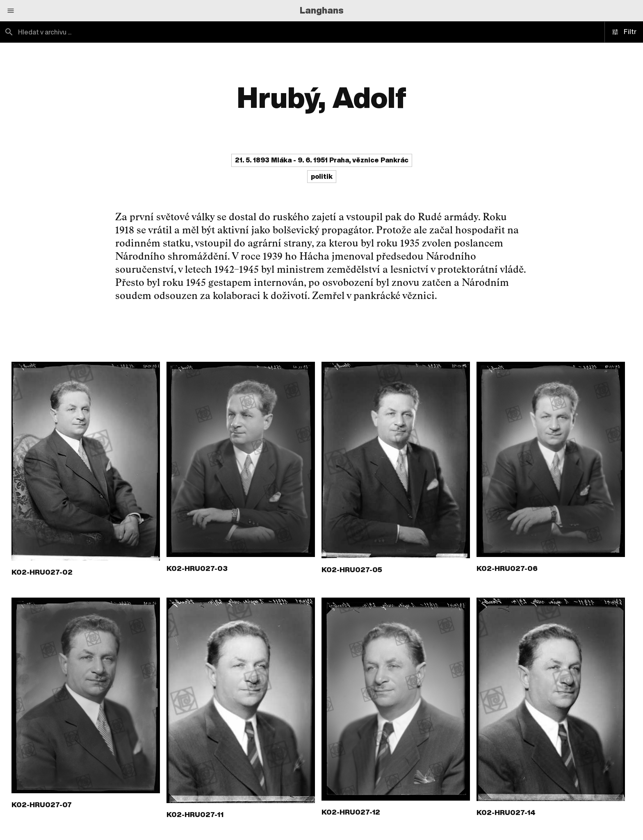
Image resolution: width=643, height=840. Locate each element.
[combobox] (161, 32)
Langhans (322, 10)
